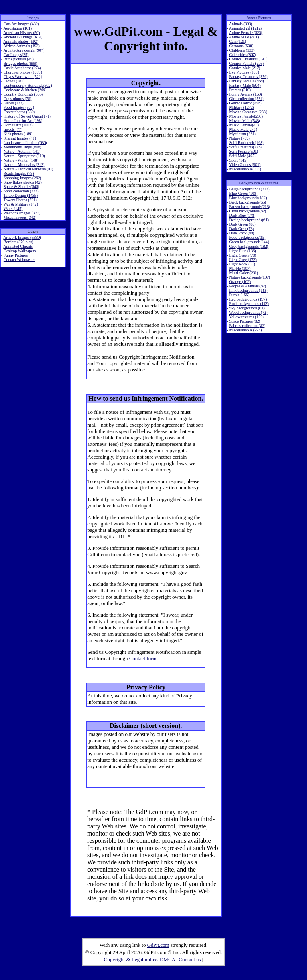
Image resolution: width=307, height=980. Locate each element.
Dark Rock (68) (242, 233)
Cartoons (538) (241, 46)
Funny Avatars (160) (245, 94)
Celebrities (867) (242, 55)
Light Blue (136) (242, 251)
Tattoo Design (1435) (21, 195)
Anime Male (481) (244, 37)
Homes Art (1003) (18, 125)
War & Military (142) (21, 204)
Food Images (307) (19, 107)
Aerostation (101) (17, 28)
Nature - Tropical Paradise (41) (28, 169)
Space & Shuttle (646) (21, 187)
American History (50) (21, 33)
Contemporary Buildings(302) (28, 85)
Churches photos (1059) (23, 72)
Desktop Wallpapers (20, 251)
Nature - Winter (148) (21, 160)
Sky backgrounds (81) (247, 308)
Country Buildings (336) (23, 94)
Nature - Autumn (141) (22, 151)
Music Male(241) (243, 129)
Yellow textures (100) (246, 317)
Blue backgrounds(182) (248, 198)
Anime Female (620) (246, 33)
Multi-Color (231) (244, 273)
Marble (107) (240, 268)
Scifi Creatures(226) (245, 147)
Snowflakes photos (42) (23, 182)
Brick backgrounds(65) (247, 202)
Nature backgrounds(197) (249, 277)
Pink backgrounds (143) (248, 290)
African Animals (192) (21, 46)
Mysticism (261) (242, 134)
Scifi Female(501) (243, 151)
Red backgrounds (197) (248, 299)
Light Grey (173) (243, 260)
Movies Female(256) (246, 116)
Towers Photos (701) (20, 200)
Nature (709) (239, 138)
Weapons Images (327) (22, 213)
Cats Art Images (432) (21, 24)
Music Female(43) (244, 125)
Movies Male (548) (244, 121)
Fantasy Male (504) (245, 85)
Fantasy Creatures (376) (248, 77)
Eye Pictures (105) (244, 72)
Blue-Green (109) (243, 193)
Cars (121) (238, 41)
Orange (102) (240, 282)
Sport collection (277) (21, 191)
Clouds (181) (14, 81)
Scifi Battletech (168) (246, 143)
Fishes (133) (14, 103)
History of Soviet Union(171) (27, 116)
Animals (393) (241, 24)
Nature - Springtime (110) (24, 156)
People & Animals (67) (248, 286)
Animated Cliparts (18, 246)
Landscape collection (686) (25, 143)
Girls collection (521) (246, 99)
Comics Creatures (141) (248, 59)
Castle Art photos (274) (22, 68)
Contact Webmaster (19, 260)
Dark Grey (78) (241, 229)
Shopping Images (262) (22, 178)
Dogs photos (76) (17, 99)
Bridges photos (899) (20, 63)
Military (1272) (241, 107)
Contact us (190, 959)
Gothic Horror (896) (245, 103)
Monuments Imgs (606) (22, 147)
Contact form (143, 658)
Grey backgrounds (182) (249, 246)
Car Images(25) (16, 55)
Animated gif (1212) (245, 28)
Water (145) (13, 209)
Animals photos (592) (21, 41)
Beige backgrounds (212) (249, 189)
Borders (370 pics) (18, 242)
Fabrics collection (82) (247, 326)
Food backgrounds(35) (247, 237)
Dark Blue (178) (242, 215)
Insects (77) (13, 129)
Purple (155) (239, 295)
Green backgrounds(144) (249, 242)
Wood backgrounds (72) (248, 312)
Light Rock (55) (242, 264)
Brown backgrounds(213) (249, 207)
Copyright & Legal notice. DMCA (140, 959)
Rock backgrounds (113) (249, 304)
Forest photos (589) (19, 112)
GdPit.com (158, 945)
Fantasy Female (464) (246, 81)
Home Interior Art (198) (23, 121)
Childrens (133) (242, 50)
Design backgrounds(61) (249, 220)
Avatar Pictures (259, 18)
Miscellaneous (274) (245, 330)
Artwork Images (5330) (22, 237)
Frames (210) (240, 90)
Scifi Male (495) (242, 156)
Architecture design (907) (24, 50)
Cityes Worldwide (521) (23, 77)
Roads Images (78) (19, 173)
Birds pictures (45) (19, 59)
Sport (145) (238, 160)
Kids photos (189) (18, 134)
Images (33, 18)
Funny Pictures (16, 255)
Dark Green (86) (242, 224)
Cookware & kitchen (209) (25, 90)
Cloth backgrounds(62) (248, 211)
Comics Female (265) (246, 63)
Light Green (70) (243, 255)
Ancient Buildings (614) (23, 37)
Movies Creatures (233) (248, 112)
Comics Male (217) (245, 68)
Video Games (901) (245, 165)
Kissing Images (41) (20, 138)
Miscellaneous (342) (20, 217)
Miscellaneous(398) (245, 169)
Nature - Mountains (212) (24, 165)
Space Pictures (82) (245, 321)
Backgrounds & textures (258, 183)
